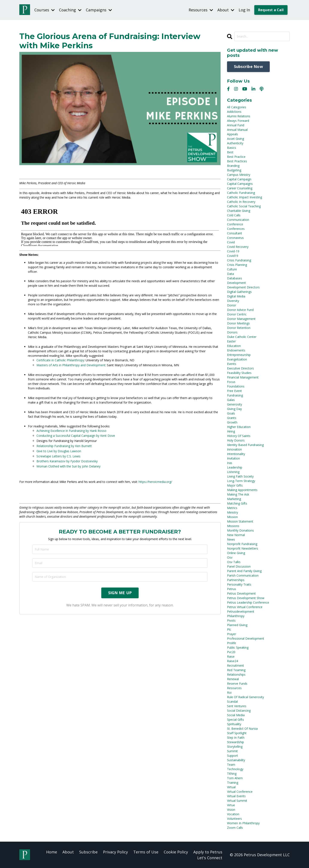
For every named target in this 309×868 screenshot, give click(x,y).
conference (235, 224)
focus (231, 382)
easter (231, 341)
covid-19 (233, 251)
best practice (236, 156)
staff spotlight (237, 733)
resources (234, 688)
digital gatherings (239, 292)
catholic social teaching (244, 206)
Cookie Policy (176, 852)
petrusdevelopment (241, 611)
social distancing (239, 710)
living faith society (240, 476)
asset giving (236, 138)
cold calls (234, 215)
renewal (233, 679)
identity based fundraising (245, 445)
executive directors (240, 368)
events (232, 364)
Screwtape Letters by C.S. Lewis (58, 456)
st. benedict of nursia (242, 728)
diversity (233, 301)
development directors (243, 287)
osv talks (234, 562)
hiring (231, 431)
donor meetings (238, 323)
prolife (232, 643)
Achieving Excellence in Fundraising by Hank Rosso (71, 430)
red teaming (236, 670)
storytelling (235, 746)
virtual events (236, 796)
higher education (239, 427)
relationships (236, 674)
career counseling (240, 188)
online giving (236, 553)
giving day (234, 409)
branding (233, 165)
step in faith (236, 737)
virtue (231, 805)
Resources (201, 10)
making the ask (238, 494)
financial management (243, 377)
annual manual (237, 129)
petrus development (241, 593)
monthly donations (240, 530)
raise (231, 656)
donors (232, 332)
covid (231, 242)
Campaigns (99, 10)
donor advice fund (240, 310)
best (230, 152)
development (236, 283)
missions (233, 526)
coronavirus (235, 237)
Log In (244, 10)
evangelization (237, 359)
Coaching (70, 10)
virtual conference (240, 791)
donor (232, 305)
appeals (233, 134)
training (233, 782)
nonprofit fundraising (242, 544)
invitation (233, 458)
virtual (231, 787)
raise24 (233, 661)
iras (230, 463)
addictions (234, 111)
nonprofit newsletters (243, 548)
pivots (231, 620)
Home (52, 852)
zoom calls (235, 827)
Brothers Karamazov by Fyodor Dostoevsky (67, 461)
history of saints (239, 436)
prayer (232, 634)
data (230, 274)
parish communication (243, 575)
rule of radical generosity (245, 697)
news (231, 539)
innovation (234, 449)
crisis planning (237, 264)
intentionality (236, 454)
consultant (235, 233)
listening (233, 472)
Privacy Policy (115, 852)
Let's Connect (210, 857)
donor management (241, 319)
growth (232, 422)
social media (236, 715)
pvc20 (231, 652)
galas (231, 400)
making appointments (242, 490)
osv (230, 557)
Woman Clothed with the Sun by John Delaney (68, 466)
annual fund (236, 125)
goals (231, 413)
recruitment (236, 665)
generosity (235, 404)
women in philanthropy (243, 823)
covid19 (233, 255)
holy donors (236, 440)
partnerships (236, 580)
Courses (45, 10)
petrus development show (246, 598)
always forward (238, 120)
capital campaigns (240, 183)
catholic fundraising (241, 192)
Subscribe (88, 852)
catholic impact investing (245, 197)
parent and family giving (244, 571)
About (226, 10)
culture (232, 269)
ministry (233, 512)
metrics (232, 508)
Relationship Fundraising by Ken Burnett (64, 446)
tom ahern (235, 778)
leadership (235, 467)
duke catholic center (242, 337)
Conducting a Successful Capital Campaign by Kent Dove (76, 435)
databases (235, 278)
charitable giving (239, 210)
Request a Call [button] (271, 10)
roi (229, 692)
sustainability (236, 760)
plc (229, 629)
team (231, 764)
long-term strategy (241, 481)
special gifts (236, 719)
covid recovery (238, 246)
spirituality (234, 724)
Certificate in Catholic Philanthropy (60, 360)
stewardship (236, 742)
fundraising (235, 395)
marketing (234, 499)
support (233, 755)
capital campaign (239, 179)
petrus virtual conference (245, 607)
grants (232, 418)
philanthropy (236, 616)
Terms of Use (146, 852)
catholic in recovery (241, 201)
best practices (237, 161)
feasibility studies (239, 373)
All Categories (237, 107)
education (234, 346)
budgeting (234, 170)
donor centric (237, 314)
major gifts (235, 485)
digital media (236, 296)
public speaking (238, 647)
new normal (236, 535)
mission (232, 517)
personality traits (239, 584)
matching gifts (237, 503)
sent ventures (237, 706)
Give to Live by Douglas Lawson (59, 451)
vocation (233, 814)
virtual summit (237, 800)
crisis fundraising (239, 260)
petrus (232, 589)
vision (231, 809)
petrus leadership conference (248, 602)
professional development (246, 638)
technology (235, 769)
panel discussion (239, 566)
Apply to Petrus (208, 852)
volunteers (234, 818)
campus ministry (239, 174)
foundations (236, 386)
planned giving (237, 625)
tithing (232, 773)
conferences (236, 228)
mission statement (240, 521)
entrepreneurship (239, 355)
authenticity (235, 143)
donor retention (239, 328)
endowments (236, 350)
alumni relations (239, 116)
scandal (232, 701)
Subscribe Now (248, 66)
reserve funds (237, 683)
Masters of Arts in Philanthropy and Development (71, 365)
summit (232, 751)
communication (238, 219)
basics (232, 147)
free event (234, 391)
